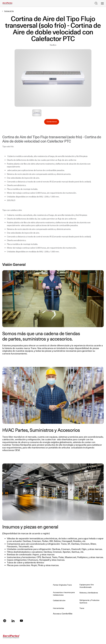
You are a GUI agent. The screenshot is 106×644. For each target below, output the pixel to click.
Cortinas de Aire (9, 11)
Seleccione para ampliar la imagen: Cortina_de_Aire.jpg (37, 113)
